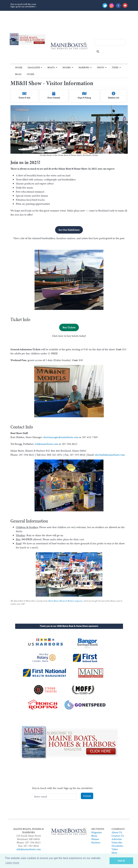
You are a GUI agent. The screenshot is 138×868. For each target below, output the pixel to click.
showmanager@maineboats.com (61, 437)
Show (101, 67)
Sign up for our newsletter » (23, 7)
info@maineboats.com (29, 849)
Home (19, 67)
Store (30, 74)
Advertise (117, 839)
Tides (115, 67)
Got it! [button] (121, 861)
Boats (51, 67)
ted (37, 444)
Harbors (84, 67)
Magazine (34, 67)
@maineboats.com (48, 444)
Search (98, 52)
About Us (117, 832)
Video (115, 849)
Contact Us (118, 836)
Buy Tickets (69, 327)
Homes (67, 67)
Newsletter (117, 846)
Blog (18, 74)
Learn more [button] (12, 863)
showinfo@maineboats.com (110, 455)
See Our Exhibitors (69, 230)
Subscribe (117, 842)
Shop (114, 853)
